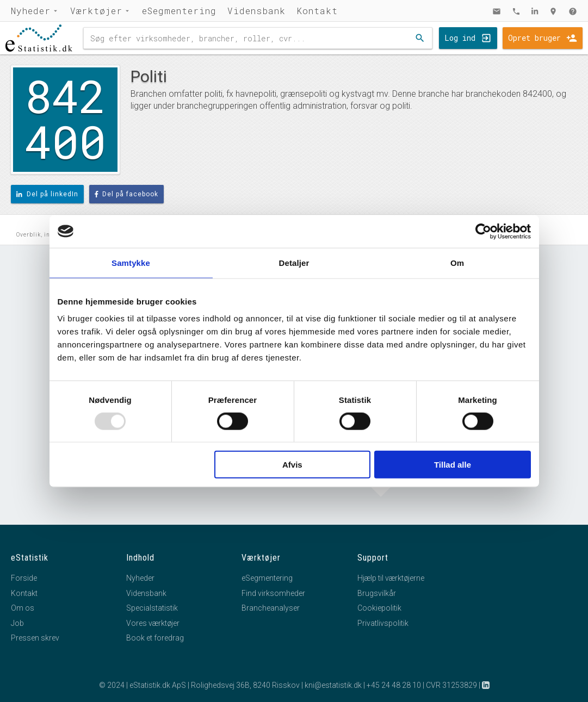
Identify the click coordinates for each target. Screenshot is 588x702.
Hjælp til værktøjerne (391, 578)
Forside (24, 578)
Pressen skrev (35, 638)
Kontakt (317, 11)
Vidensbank (256, 11)
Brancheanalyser (271, 608)
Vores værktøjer (153, 623)
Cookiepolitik (379, 608)
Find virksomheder (273, 593)
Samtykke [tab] (131, 262)
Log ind (460, 38)
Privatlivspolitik (383, 623)
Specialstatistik (152, 608)
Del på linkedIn (47, 194)
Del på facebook (127, 194)
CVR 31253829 (451, 685)
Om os (23, 608)
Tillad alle (453, 465)
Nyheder (31, 11)
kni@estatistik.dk (333, 685)
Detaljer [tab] (294, 262)
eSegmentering (179, 11)
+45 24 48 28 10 (394, 685)
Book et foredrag (155, 638)
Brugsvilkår (377, 593)
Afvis (292, 465)
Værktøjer (96, 11)
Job (17, 623)
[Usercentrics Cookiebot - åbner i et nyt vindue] (483, 231)
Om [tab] (457, 262)
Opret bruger (534, 38)
